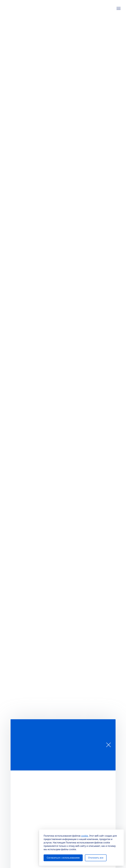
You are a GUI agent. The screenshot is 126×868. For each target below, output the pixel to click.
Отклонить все (96, 858)
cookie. (85, 836)
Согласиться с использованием (63, 858)
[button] (119, 8)
